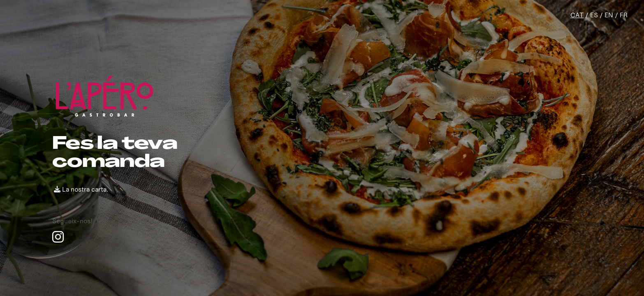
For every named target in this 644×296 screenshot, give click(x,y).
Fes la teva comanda (115, 154)
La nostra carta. (81, 189)
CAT (577, 15)
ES (594, 15)
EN (609, 15)
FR (624, 15)
